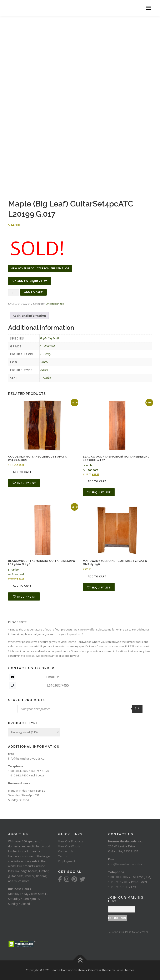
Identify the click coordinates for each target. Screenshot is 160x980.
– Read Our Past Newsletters (128, 932)
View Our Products (71, 841)
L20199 (44, 362)
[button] (30, 281)
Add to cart (34, 292)
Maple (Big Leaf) (49, 338)
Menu (148, 8)
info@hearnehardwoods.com (28, 758)
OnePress (95, 970)
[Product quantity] (14, 293)
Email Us (53, 677)
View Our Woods (69, 846)
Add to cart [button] (22, 472)
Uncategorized (55, 304)
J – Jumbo (45, 378)
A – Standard (47, 346)
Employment (67, 861)
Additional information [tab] (29, 316)
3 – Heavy (45, 354)
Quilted (44, 370)
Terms (62, 856)
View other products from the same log (40, 268)
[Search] (137, 709)
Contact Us (66, 851)
